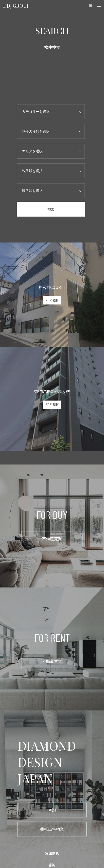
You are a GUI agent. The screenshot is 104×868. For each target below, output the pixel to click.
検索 (51, 209)
